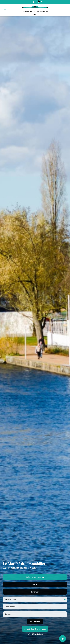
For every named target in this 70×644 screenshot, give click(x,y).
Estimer (35, 596)
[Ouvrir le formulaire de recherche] (35, 626)
